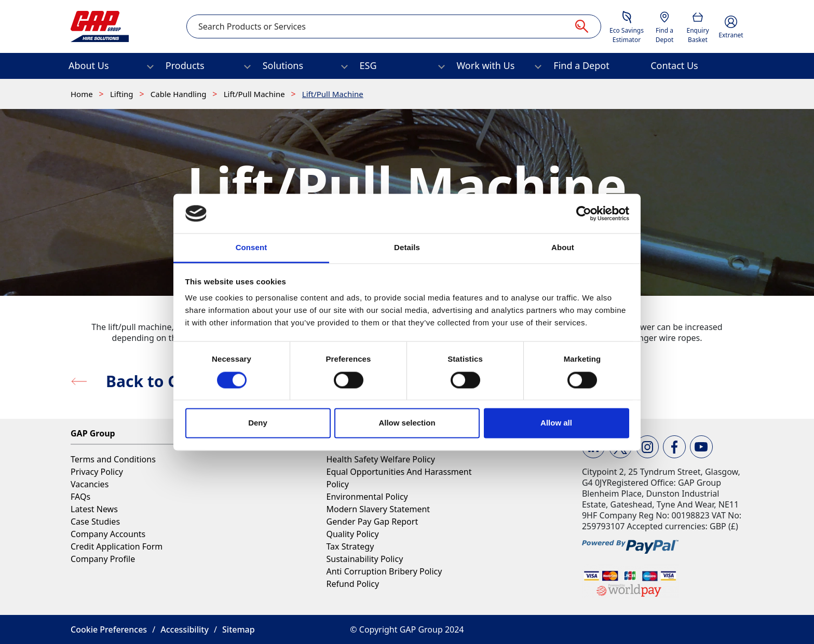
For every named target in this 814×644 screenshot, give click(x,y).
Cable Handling (180, 94)
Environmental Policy (367, 497)
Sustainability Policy (364, 559)
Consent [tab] (252, 248)
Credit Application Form (117, 546)
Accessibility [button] (185, 629)
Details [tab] (407, 248)
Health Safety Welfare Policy (380, 459)
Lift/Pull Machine (255, 94)
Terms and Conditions (113, 459)
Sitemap (239, 629)
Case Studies (95, 522)
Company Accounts (108, 534)
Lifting (123, 94)
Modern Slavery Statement (378, 509)
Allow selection (407, 423)
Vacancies (90, 484)
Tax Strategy (350, 546)
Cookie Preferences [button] (109, 629)
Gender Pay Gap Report (372, 522)
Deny (258, 423)
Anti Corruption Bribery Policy (384, 571)
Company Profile (103, 559)
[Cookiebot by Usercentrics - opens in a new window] (584, 213)
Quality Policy (352, 534)
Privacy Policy (97, 472)
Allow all (556, 423)
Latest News (94, 509)
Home (83, 94)
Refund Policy (352, 584)
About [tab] (563, 248)
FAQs (80, 497)
